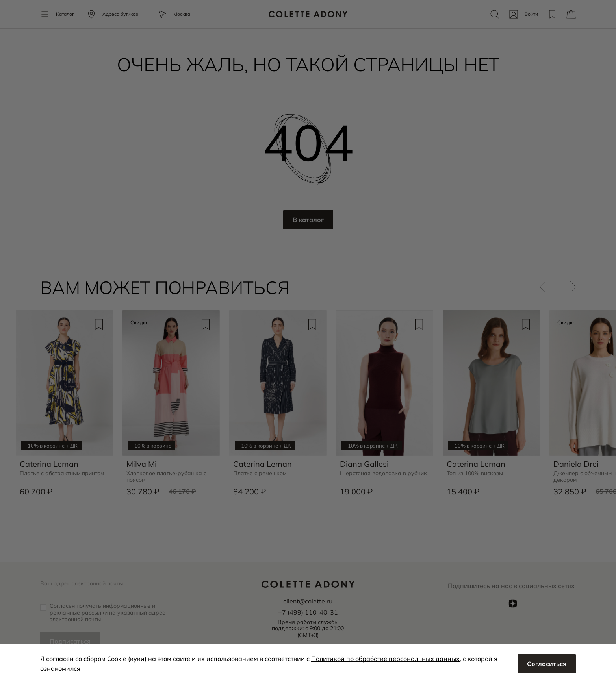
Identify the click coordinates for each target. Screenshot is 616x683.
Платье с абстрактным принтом (62, 473)
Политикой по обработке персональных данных (385, 659)
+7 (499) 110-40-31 (308, 612)
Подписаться (70, 641)
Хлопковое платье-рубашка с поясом (166, 477)
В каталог (308, 220)
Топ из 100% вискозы (475, 473)
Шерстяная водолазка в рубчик (383, 473)
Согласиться (547, 664)
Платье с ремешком (260, 473)
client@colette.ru (308, 601)
